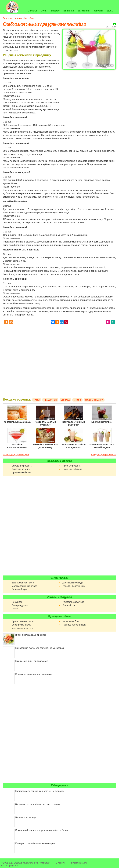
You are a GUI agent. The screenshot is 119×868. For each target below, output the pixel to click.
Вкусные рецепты (23, 863)
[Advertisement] (89, 93)
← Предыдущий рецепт (16, 454)
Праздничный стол (21, 472)
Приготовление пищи (23, 621)
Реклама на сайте (78, 863)
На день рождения (94, 400)
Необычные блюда (72, 469)
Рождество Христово (73, 602)
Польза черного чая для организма (33, 674)
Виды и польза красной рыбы (31, 635)
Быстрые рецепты (21, 469)
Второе (55, 11)
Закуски (98, 11)
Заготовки (84, 11)
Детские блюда (19, 589)
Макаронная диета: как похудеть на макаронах (40, 648)
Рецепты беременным (74, 586)
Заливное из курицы (26, 817)
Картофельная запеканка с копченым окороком (40, 791)
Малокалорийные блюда (24, 586)
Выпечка (69, 11)
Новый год (17, 602)
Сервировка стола (21, 625)
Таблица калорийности (74, 625)
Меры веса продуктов (23, 628)
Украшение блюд (71, 621)
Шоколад (65, 400)
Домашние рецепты (22, 466)
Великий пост (69, 605)
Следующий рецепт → (104, 454)
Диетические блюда (73, 583)
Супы (44, 11)
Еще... (110, 11)
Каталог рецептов (10, 866)
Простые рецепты (72, 466)
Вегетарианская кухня (23, 583)
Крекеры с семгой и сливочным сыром (35, 843)
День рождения (20, 605)
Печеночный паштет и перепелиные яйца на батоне (42, 830)
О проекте (61, 863)
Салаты (32, 11)
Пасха (15, 609)
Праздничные (50, 400)
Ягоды (37, 400)
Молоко (77, 400)
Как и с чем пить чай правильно (32, 661)
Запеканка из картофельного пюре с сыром (38, 804)
